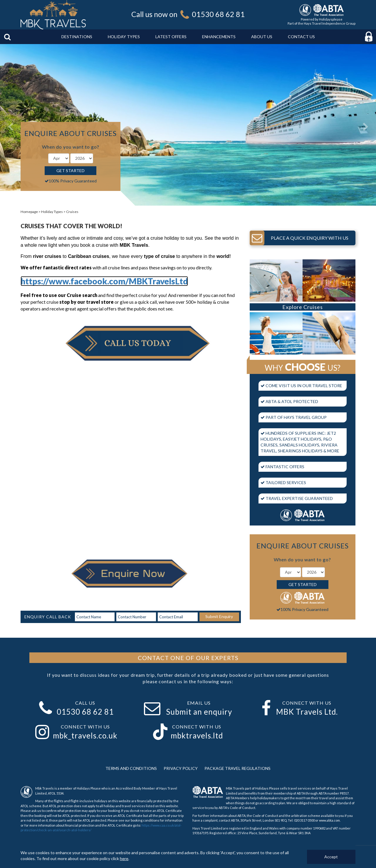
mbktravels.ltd (197, 736)
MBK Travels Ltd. (307, 712)
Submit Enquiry (219, 616)
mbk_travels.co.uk (85, 736)
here (124, 858)
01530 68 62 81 (218, 14)
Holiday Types (52, 212)
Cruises (72, 212)
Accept (331, 857)
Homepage (29, 212)
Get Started (70, 171)
